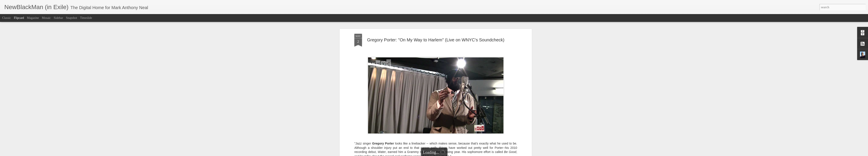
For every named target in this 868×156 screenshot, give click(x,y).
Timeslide (86, 18)
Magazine (33, 18)
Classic (7, 18)
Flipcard (19, 18)
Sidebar (58, 18)
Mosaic (46, 18)
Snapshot (72, 18)
